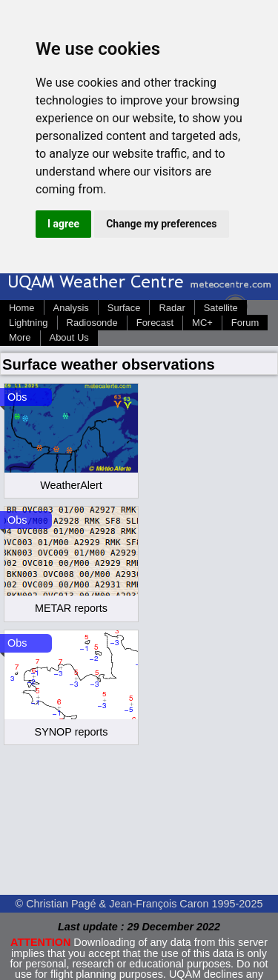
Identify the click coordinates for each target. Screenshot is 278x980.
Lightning (29, 323)
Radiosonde (92, 323)
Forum (245, 323)
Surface (124, 308)
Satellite (221, 308)
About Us (69, 337)
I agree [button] (63, 224)
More (20, 337)
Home (22, 308)
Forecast (155, 323)
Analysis (71, 308)
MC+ (202, 323)
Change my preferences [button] (161, 224)
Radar (172, 308)
